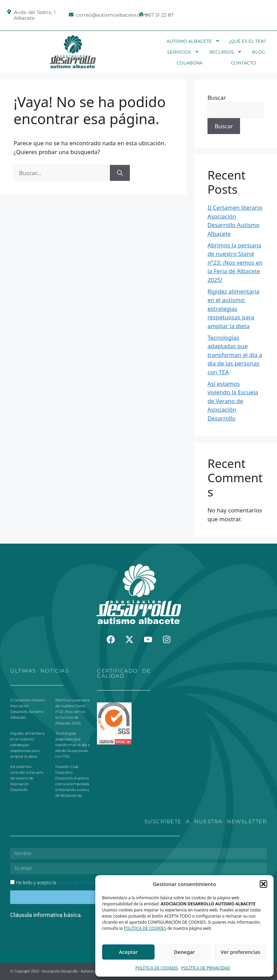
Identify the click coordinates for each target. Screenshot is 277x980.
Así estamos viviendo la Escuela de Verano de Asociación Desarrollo (233, 401)
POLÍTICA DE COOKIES (145, 928)
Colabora (190, 63)
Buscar (217, 98)
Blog (259, 52)
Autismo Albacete (193, 41)
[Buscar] (120, 173)
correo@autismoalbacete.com (112, 15)
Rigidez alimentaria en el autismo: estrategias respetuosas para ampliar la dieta (233, 309)
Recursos (225, 52)
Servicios (183, 52)
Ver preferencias (241, 952)
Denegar (184, 952)
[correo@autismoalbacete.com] (71, 15)
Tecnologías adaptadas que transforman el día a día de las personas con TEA (235, 355)
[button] (263, 884)
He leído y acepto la (59, 883)
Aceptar (128, 952)
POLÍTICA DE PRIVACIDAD (206, 968)
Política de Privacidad (80, 883)
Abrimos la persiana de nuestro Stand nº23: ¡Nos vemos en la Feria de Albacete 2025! (235, 262)
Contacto (243, 63)
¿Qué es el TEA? (247, 41)
